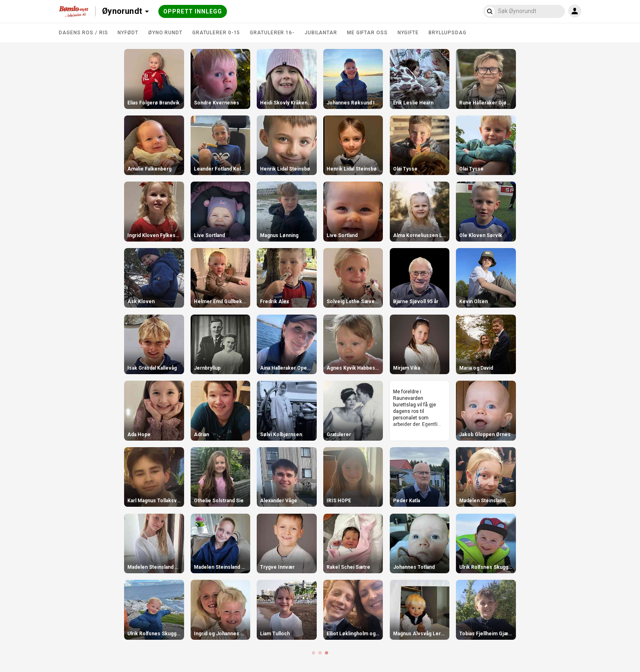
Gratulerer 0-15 (216, 33)
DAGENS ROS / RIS (83, 33)
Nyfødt (128, 33)
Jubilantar (321, 33)
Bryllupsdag (448, 33)
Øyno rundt (165, 33)
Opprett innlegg (193, 11)
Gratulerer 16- (272, 33)
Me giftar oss (367, 33)
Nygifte (408, 33)
